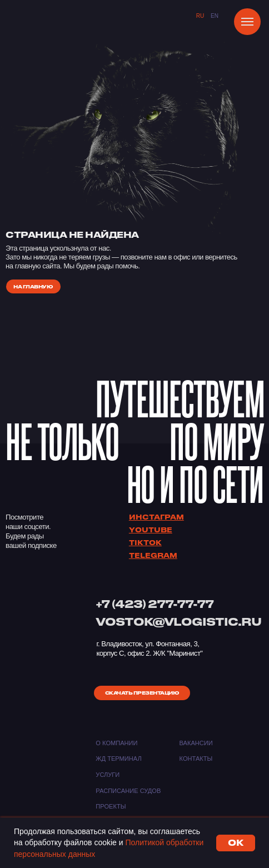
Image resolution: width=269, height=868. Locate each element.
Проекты (111, 806)
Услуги (108, 775)
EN (215, 16)
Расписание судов (128, 791)
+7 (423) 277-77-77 (155, 604)
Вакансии (196, 743)
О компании (116, 743)
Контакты (196, 759)
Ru (200, 16)
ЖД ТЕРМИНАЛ (118, 759)
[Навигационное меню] (247, 22)
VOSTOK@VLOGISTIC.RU (178, 622)
